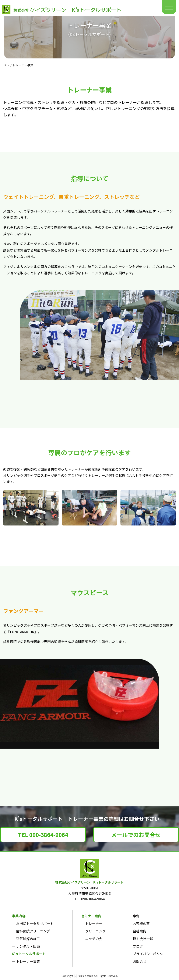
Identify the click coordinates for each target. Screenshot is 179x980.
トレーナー (94, 923)
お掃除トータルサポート (35, 923)
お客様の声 (141, 923)
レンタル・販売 (28, 946)
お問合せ (140, 961)
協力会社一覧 (143, 939)
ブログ (138, 946)
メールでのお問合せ (136, 835)
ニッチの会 (94, 939)
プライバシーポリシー (150, 954)
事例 (136, 916)
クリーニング (95, 931)
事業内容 (19, 916)
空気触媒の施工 (28, 939)
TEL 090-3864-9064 (43, 835)
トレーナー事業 (28, 961)
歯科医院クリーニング (33, 931)
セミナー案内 (91, 916)
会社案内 (140, 931)
